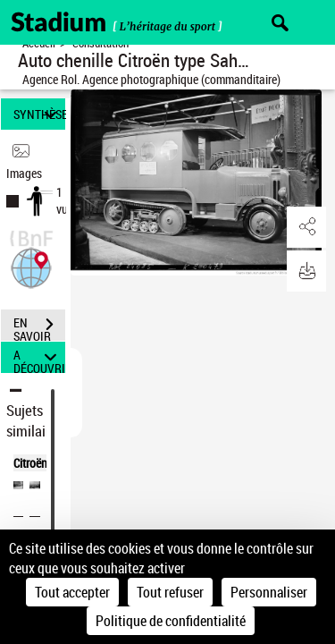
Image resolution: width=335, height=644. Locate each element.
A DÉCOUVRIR (39, 357)
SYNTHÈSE (39, 114)
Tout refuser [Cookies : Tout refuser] (170, 592)
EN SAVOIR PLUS (39, 326)
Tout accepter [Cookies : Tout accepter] (72, 592)
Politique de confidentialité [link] (171, 621)
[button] (31, 266)
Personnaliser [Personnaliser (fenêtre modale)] (269, 592)
